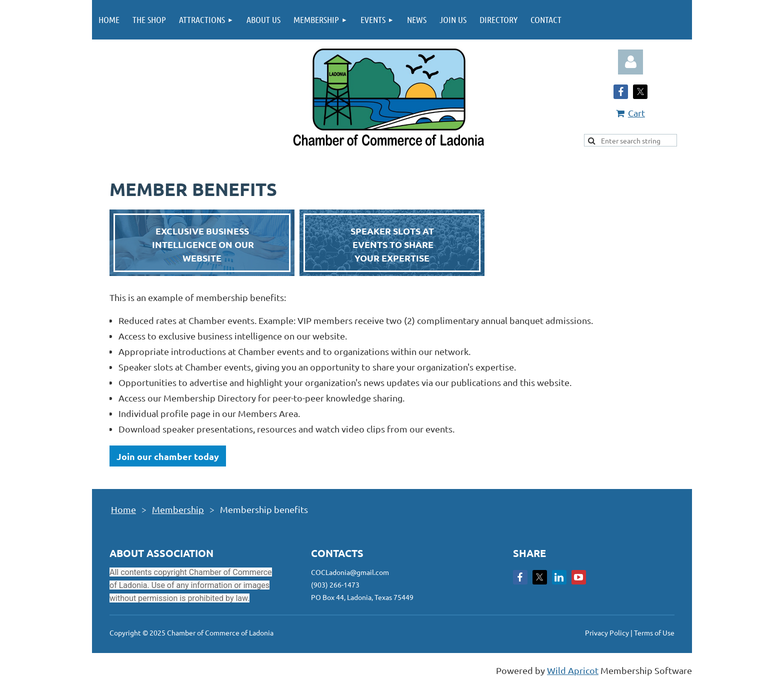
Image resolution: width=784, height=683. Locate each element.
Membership (178, 509)
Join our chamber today (168, 456)
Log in (630, 62)
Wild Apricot (573, 670)
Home (123, 509)
